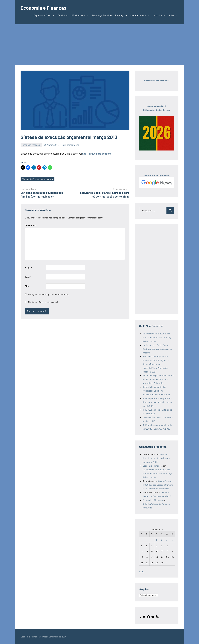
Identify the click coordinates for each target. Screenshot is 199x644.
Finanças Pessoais (31, 145)
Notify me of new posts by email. (44, 302)
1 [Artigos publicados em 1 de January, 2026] (156, 540)
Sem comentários (71, 145)
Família (62, 15)
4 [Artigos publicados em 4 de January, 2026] (172, 540)
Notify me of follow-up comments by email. (48, 294)
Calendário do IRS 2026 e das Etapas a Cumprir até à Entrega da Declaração (157, 337)
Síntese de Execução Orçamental (38, 179)
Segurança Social (101, 15)
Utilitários (158, 15)
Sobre (172, 15)
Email (28, 277)
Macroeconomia (139, 15)
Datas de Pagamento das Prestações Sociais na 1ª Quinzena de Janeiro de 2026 (156, 391)
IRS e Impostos (79, 15)
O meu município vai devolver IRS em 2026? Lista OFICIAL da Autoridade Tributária (158, 379)
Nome (28, 268)
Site (27, 286)
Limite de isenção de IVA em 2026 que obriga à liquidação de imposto (157, 349)
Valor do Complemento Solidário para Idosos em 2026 (156, 458)
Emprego (121, 15)
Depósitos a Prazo (43, 15)
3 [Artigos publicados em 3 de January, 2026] (167, 540)
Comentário (31, 225)
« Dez (142, 571)
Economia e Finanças (43, 8)
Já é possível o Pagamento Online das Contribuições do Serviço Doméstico (156, 360)
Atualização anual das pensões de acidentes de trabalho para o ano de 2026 (157, 402)
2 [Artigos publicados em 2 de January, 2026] (162, 540)
